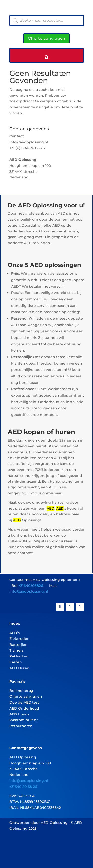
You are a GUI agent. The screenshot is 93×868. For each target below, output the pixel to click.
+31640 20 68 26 (23, 787)
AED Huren (19, 668)
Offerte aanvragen (46, 38)
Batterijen (18, 645)
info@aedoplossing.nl (29, 591)
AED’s (15, 633)
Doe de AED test (24, 702)
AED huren (19, 714)
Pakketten (19, 656)
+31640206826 (31, 586)
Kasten (16, 662)
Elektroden (19, 639)
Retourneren (21, 726)
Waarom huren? (24, 720)
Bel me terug (21, 691)
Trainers (16, 650)
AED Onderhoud (24, 708)
